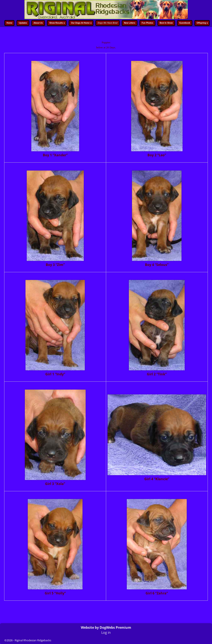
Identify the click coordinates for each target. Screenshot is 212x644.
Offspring (203, 23)
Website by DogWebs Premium (106, 627)
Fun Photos (147, 23)
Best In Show (166, 23)
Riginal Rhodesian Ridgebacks (33, 640)
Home (9, 23)
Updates (23, 23)
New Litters (129, 23)
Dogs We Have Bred (108, 23)
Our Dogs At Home (82, 23)
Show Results (58, 23)
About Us (38, 23)
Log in (106, 632)
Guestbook (185, 23)
